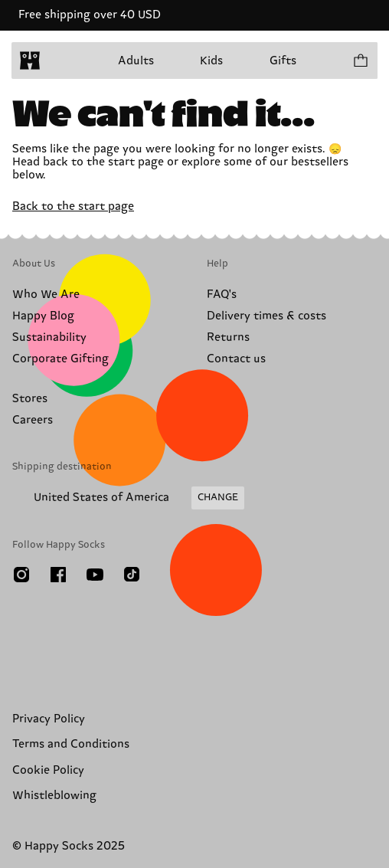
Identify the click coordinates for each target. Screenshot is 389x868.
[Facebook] (58, 575)
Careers (33, 420)
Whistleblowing (54, 796)
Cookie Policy (48, 770)
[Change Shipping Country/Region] (128, 498)
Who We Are (46, 295)
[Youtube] (95, 575)
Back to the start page (73, 206)
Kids (211, 61)
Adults (136, 61)
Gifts (283, 61)
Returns (228, 337)
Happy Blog (43, 316)
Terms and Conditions (71, 744)
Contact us (236, 359)
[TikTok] (132, 575)
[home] (30, 61)
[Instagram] (21, 575)
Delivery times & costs (266, 316)
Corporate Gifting (60, 359)
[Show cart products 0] (360, 61)
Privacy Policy (49, 719)
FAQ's (222, 295)
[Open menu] (60, 61)
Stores (30, 399)
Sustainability (49, 337)
